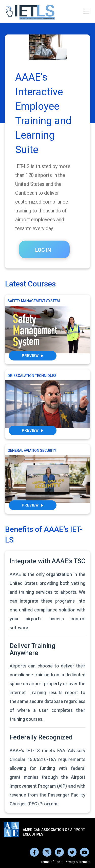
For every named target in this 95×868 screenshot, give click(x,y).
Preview (33, 356)
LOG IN (43, 250)
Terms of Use (50, 862)
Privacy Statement (78, 862)
